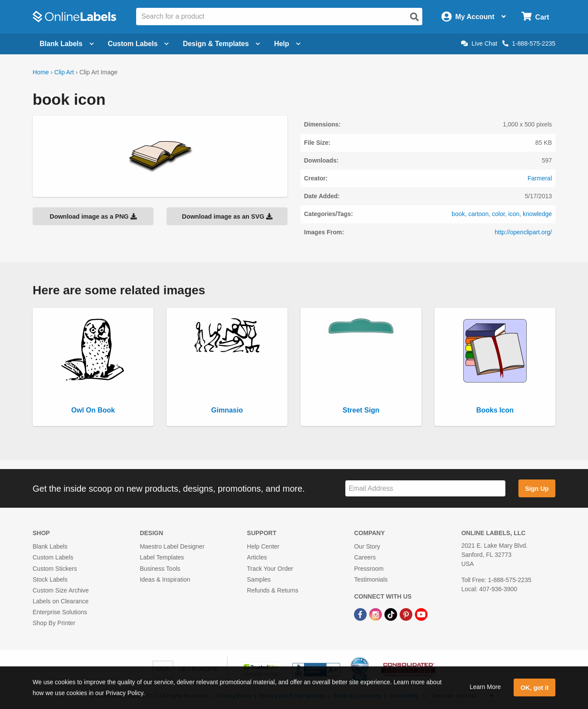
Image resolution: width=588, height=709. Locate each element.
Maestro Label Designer (172, 546)
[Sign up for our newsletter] (425, 488)
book (458, 214)
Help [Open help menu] (287, 44)
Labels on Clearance (60, 601)
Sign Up (537, 489)
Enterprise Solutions (60, 612)
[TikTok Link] (392, 614)
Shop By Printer (54, 623)
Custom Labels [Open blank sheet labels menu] (139, 44)
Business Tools (160, 569)
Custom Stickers (55, 569)
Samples (259, 579)
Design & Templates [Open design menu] (221, 44)
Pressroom (369, 569)
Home (41, 72)
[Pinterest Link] (407, 614)
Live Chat (479, 43)
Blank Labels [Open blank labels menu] (67, 44)
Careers (365, 557)
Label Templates (162, 557)
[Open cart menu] (535, 17)
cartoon (479, 214)
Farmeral (540, 178)
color (498, 214)
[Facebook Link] (361, 614)
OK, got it (535, 688)
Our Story (367, 546)
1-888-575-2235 (529, 43)
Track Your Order (270, 569)
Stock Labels (50, 579)
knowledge (537, 214)
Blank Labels (50, 546)
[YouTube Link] (421, 614)
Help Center (263, 546)
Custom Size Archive (61, 590)
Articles (257, 557)
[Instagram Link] (376, 614)
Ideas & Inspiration (165, 579)
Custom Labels (53, 557)
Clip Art (64, 72)
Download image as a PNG (93, 216)
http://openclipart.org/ (523, 232)
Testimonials (371, 579)
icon (514, 214)
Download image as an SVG (227, 216)
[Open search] (414, 17)
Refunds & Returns (273, 590)
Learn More (485, 687)
